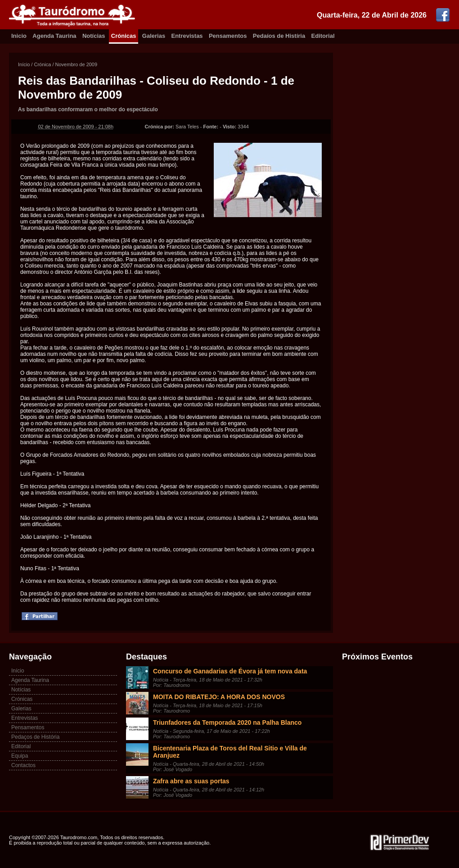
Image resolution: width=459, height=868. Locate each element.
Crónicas (124, 36)
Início (24, 64)
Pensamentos (228, 36)
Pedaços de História (35, 737)
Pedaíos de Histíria (279, 36)
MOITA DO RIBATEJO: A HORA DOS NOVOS (219, 697)
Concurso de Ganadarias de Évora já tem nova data (230, 671)
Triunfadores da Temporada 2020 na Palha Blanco (227, 723)
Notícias (94, 36)
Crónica (42, 64)
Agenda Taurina (54, 36)
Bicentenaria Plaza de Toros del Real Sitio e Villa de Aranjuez (230, 752)
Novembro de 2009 (76, 64)
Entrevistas (187, 36)
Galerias (154, 36)
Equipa (20, 756)
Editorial (323, 36)
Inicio (19, 36)
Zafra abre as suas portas (191, 781)
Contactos (23, 765)
